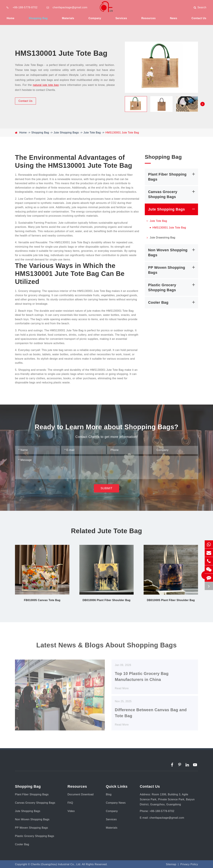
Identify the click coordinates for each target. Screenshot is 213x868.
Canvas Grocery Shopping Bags (172, 194)
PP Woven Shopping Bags (172, 270)
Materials (68, 18)
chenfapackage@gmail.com (70, 7)
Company (95, 18)
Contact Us (199, 18)
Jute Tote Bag (92, 133)
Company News (116, 804)
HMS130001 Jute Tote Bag (122, 133)
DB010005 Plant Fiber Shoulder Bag (171, 600)
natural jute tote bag (46, 85)
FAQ (70, 804)
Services (121, 18)
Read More (122, 692)
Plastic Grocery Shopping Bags (172, 287)
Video (71, 813)
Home (10, 18)
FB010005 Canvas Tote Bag (42, 600)
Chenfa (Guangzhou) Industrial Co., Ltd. (56, 866)
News (174, 18)
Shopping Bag (38, 18)
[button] (203, 104)
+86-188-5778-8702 (25, 7)
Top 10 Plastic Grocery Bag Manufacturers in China (142, 680)
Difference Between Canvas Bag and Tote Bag (151, 716)
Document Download (81, 796)
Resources (148, 18)
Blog (109, 796)
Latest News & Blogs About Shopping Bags (106, 647)
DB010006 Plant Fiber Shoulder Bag (106, 600)
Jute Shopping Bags (66, 133)
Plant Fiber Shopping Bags (172, 176)
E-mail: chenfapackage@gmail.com (162, 819)
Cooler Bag (172, 302)
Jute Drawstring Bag (160, 238)
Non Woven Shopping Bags (172, 252)
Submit (107, 490)
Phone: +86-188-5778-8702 (157, 813)
